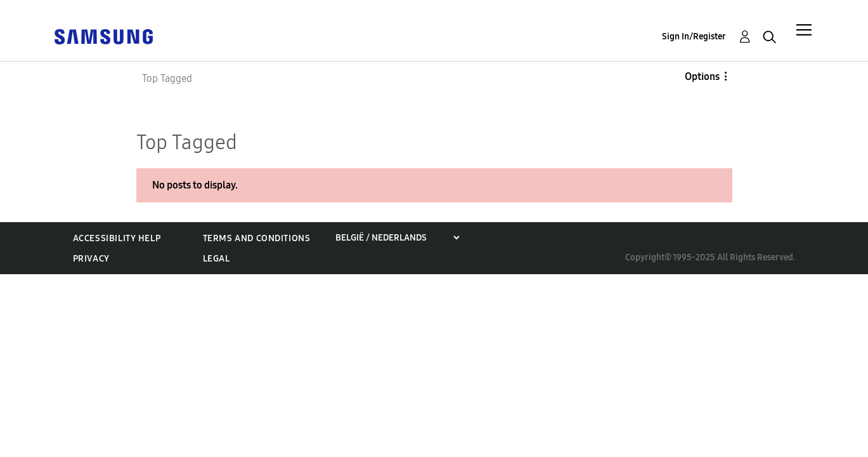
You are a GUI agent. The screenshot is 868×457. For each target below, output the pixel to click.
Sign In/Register (694, 36)
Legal (217, 259)
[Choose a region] (397, 238)
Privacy (91, 259)
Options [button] (702, 76)
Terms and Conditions (257, 238)
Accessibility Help (117, 238)
